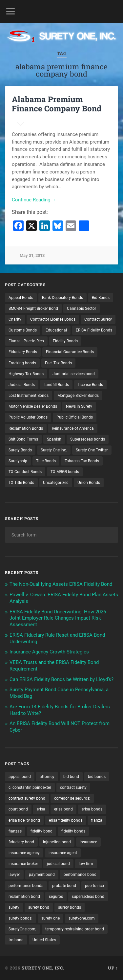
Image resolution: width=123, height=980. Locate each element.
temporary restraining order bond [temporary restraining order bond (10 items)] (75, 929)
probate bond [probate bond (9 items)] (64, 886)
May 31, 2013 (32, 255)
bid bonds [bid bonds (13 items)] (97, 777)
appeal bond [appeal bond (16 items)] (20, 777)
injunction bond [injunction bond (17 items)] (57, 842)
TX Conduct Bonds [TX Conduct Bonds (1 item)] (25, 472)
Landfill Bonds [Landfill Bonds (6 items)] (56, 385)
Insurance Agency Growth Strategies (49, 652)
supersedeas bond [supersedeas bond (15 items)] (88, 897)
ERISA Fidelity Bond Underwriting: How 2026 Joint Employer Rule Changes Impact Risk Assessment (58, 618)
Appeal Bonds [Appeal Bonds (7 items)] (21, 298)
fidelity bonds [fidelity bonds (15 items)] (73, 831)
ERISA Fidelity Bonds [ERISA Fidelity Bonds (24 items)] (94, 330)
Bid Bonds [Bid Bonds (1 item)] (101, 298)
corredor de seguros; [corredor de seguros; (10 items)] (72, 798)
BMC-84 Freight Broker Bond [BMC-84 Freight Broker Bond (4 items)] (33, 308)
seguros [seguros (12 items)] (56, 897)
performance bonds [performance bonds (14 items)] (26, 886)
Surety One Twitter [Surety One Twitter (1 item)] (92, 450)
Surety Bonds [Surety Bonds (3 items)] (20, 450)
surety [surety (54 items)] (14, 907)
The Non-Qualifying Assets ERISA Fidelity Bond (61, 584)
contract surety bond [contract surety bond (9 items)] (27, 798)
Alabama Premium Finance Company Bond (57, 104)
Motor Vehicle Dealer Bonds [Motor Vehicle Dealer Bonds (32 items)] (33, 406)
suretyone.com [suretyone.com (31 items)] (82, 918)
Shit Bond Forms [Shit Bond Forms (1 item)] (23, 439)
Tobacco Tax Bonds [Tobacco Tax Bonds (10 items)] (82, 461)
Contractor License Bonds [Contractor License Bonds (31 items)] (53, 319)
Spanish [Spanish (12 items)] (54, 439)
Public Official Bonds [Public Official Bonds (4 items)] (75, 417)
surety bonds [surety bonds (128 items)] (70, 907)
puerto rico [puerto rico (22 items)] (94, 886)
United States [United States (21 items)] (44, 940)
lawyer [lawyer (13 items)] (14, 875)
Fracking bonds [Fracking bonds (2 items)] (22, 363)
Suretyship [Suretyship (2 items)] (18, 461)
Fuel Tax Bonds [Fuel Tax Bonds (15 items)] (58, 363)
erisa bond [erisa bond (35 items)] (63, 809)
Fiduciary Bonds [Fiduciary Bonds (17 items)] (23, 352)
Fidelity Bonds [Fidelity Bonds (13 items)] (65, 341)
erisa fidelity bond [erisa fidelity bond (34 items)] (24, 820)
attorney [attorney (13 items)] (47, 777)
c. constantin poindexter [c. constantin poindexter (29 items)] (30, 787)
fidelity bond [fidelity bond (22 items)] (41, 831)
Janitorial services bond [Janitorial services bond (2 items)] (74, 374)
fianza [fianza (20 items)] (97, 820)
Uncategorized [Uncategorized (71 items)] (56, 483)
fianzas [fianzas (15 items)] (15, 831)
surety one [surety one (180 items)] (51, 918)
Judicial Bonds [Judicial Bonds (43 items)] (22, 385)
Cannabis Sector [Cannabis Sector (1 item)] (82, 308)
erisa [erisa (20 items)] (41, 809)
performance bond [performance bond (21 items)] (80, 875)
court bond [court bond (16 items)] (18, 809)
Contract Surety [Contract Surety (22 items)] (98, 319)
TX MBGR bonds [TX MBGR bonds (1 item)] (65, 472)
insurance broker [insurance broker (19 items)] (23, 864)
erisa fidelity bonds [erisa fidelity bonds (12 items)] (66, 820)
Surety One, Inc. (43, 968)
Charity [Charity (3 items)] (15, 319)
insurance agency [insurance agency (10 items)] (24, 853)
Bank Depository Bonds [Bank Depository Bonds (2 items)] (62, 298)
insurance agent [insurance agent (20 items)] (63, 853)
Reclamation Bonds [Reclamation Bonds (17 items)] (26, 428)
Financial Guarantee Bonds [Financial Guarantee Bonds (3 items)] (70, 352)
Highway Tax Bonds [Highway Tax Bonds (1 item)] (26, 374)
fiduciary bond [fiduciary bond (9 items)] (21, 842)
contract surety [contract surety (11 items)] (73, 787)
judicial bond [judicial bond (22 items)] (58, 864)
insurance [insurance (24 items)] (88, 842)
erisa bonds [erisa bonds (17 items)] (92, 809)
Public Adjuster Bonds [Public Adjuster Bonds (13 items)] (28, 417)
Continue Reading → (34, 200)
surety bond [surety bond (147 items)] (39, 907)
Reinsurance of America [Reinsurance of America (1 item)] (73, 428)
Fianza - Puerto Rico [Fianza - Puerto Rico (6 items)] (26, 341)
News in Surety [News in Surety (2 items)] (79, 406)
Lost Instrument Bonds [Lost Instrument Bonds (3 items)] (29, 396)
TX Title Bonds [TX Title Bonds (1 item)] (21, 483)
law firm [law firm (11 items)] (86, 864)
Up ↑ (113, 968)
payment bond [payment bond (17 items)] (42, 875)
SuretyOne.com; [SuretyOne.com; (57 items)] (22, 929)
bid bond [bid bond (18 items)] (71, 777)
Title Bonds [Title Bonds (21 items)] (46, 461)
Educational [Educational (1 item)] (56, 330)
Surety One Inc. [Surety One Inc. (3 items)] (54, 450)
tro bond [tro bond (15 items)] (16, 940)
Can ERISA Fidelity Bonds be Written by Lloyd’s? (61, 679)
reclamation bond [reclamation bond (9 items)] (24, 897)
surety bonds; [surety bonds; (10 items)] (20, 918)
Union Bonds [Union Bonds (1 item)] (89, 483)
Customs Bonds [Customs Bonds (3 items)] (23, 330)
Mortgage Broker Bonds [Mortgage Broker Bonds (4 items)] (78, 396)
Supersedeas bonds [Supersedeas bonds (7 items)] (88, 439)
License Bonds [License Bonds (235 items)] (90, 385)
